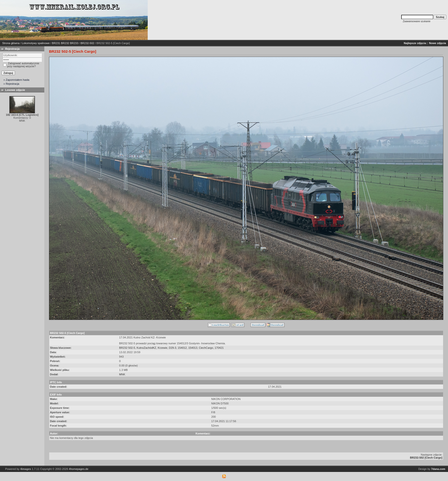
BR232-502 (87, 43)
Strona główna (11, 43)
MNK (122, 374)
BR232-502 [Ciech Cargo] (426, 458)
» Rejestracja (11, 84)
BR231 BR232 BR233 (65, 43)
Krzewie (163, 348)
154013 (193, 348)
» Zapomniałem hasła (16, 80)
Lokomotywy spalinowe (36, 43)
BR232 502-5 (127, 348)
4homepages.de (79, 469)
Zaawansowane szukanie (416, 21)
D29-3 (173, 348)
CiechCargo (206, 348)
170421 (219, 348)
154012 (182, 348)
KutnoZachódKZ (146, 348)
